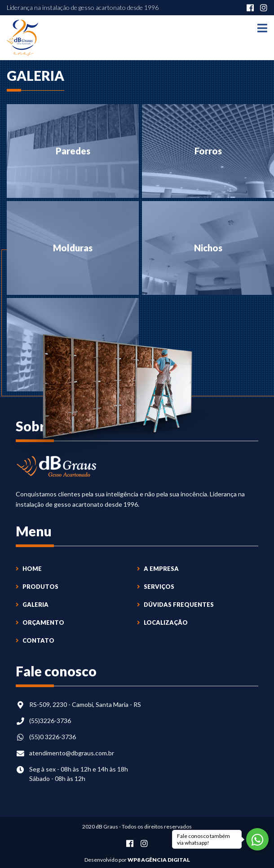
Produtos (37, 587)
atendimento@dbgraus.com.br (72, 753)
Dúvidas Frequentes (175, 605)
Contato (35, 640)
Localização (162, 623)
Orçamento (40, 623)
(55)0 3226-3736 (53, 737)
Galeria (32, 605)
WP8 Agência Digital (159, 860)
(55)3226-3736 (50, 721)
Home (29, 569)
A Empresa (158, 569)
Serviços (156, 587)
